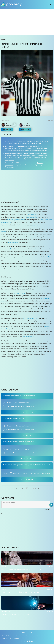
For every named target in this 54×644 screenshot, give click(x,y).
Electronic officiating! (23, 403)
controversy (36, 225)
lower (12, 249)
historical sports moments (16, 220)
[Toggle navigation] (51, 4)
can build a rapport (18, 341)
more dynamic (13, 242)
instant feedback (42, 329)
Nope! (15, 473)
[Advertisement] (27, 22)
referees (37, 249)
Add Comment (27, 412)
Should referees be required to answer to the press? (21, 592)
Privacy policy (35, 636)
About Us (5, 636)
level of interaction (28, 337)
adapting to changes (30, 318)
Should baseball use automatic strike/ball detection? (21, 570)
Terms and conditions (23, 636)
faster (3, 232)
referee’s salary (24, 146)
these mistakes (32, 217)
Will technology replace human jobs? (15, 614)
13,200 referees (34, 141)
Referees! (9, 403)
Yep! (7, 473)
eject (18, 309)
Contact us (12, 636)
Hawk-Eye (47, 257)
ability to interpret (20, 293)
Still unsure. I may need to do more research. (20, 406)
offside (26, 257)
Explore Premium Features (10, 638)
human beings (31, 214)
